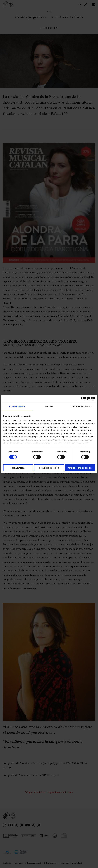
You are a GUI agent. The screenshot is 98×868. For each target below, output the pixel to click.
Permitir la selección (49, 468)
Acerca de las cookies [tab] (81, 406)
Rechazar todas (18, 468)
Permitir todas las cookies (80, 468)
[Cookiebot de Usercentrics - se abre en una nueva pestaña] (83, 399)
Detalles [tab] (49, 406)
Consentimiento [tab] (17, 406)
